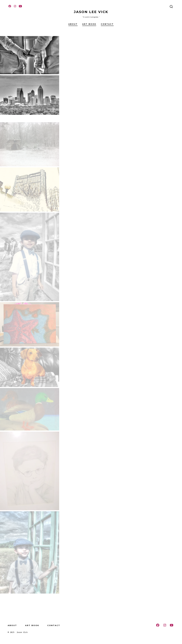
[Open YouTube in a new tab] (20, 6)
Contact (107, 24)
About (73, 24)
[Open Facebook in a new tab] (10, 6)
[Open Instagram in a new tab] (15, 6)
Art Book (89, 24)
